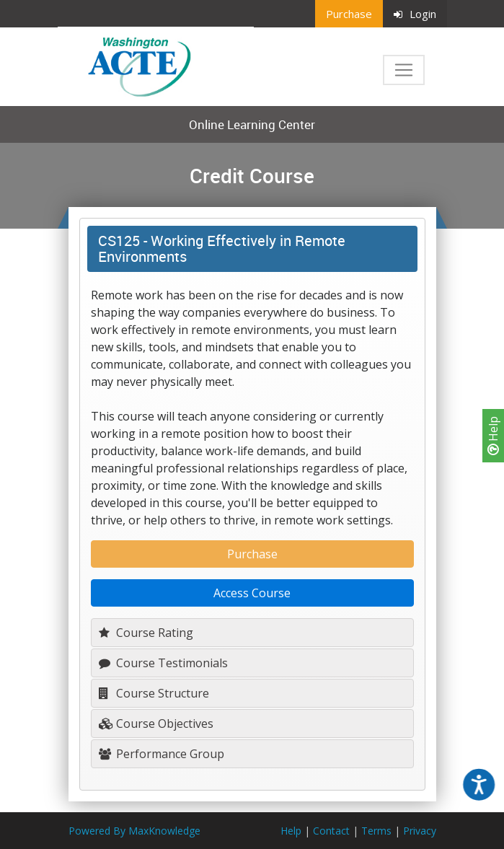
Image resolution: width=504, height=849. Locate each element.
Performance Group (162, 754)
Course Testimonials (163, 663)
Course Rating (146, 633)
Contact (331, 831)
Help (493, 436)
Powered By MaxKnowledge (134, 831)
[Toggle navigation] (404, 70)
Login (415, 14)
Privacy (420, 831)
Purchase (349, 14)
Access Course (252, 593)
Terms (376, 831)
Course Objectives (156, 723)
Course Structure (154, 693)
